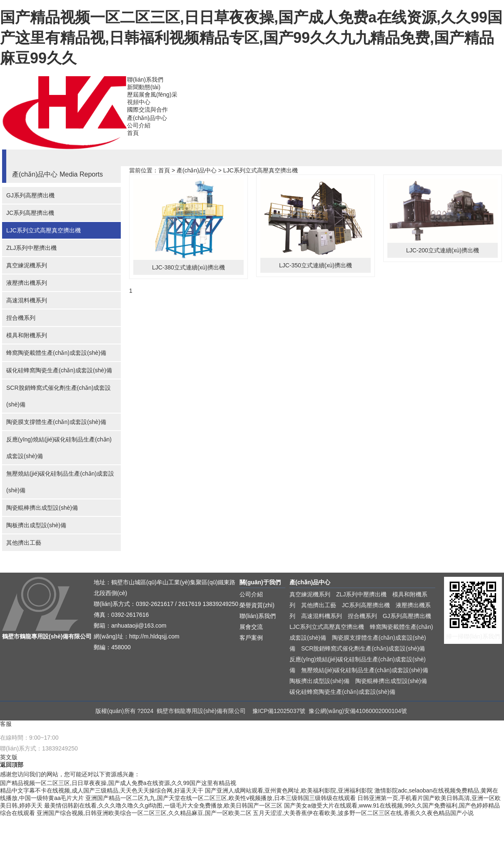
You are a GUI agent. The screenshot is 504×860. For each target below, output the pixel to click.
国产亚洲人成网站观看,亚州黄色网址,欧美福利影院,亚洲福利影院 (289, 790)
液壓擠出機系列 (27, 283)
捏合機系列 (21, 318)
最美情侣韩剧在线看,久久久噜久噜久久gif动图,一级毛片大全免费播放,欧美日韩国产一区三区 (163, 805)
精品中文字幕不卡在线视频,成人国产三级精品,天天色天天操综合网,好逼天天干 (102, 790)
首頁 (133, 133)
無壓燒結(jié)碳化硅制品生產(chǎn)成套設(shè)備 (60, 482)
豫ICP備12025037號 (279, 711)
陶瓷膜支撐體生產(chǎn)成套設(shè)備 (56, 422)
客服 (6, 724)
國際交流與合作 (147, 110)
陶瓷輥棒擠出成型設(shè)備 (42, 508)
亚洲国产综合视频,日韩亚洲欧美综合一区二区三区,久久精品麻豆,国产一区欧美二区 (144, 813)
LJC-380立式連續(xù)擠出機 (188, 267)
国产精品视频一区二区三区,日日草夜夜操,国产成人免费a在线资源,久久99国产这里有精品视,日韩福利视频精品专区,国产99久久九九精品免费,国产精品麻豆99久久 (251, 38)
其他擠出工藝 (24, 543)
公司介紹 (139, 125)
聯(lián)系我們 (145, 80)
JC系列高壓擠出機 (30, 213)
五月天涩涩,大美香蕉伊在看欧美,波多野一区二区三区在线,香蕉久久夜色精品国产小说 (363, 813)
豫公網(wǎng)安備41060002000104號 (358, 711)
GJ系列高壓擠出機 (30, 195)
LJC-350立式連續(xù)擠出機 (316, 265)
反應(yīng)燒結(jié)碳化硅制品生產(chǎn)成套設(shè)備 (59, 448)
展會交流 (251, 627)
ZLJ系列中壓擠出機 (31, 248)
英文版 (9, 757)
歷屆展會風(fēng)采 (152, 95)
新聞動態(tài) (144, 87)
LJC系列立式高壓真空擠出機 (44, 230)
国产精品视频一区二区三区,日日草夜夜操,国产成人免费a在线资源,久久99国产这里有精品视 (118, 783)
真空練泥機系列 (27, 265)
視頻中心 (139, 102)
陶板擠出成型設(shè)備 (36, 525)
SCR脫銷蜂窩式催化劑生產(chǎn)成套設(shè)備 (59, 396)
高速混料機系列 (27, 300)
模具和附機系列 (27, 335)
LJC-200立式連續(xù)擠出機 (443, 250)
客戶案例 (251, 638)
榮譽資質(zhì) (257, 605)
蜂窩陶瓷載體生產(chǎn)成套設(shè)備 (56, 353)
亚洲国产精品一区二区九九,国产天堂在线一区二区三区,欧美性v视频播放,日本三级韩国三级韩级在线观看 (221, 798)
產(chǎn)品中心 (147, 118)
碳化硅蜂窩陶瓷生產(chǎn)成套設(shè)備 (59, 370)
